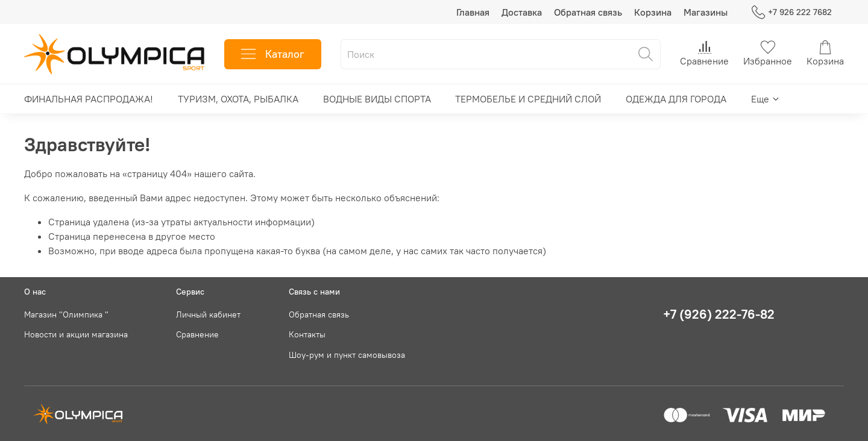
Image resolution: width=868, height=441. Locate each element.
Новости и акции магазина (76, 334)
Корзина (653, 12)
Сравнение (197, 334)
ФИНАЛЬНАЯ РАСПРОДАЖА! (89, 99)
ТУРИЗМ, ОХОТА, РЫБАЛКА (238, 99)
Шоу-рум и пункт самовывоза (347, 355)
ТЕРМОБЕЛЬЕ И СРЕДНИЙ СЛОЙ (528, 99)
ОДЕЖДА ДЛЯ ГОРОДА (676, 99)
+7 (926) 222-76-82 (719, 314)
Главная (473, 12)
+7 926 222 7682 (792, 12)
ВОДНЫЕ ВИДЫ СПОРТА (377, 99)
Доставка (522, 12)
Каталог (273, 54)
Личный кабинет (208, 314)
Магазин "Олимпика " (66, 314)
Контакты (307, 334)
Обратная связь (588, 12)
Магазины (706, 12)
